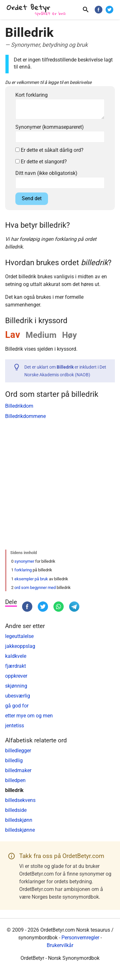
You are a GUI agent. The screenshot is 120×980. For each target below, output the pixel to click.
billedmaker (18, 770)
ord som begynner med (35, 588)
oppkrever (16, 676)
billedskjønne (20, 830)
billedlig (14, 760)
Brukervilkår (60, 945)
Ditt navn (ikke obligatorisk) (46, 173)
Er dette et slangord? (41, 162)
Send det (32, 198)
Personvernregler (80, 938)
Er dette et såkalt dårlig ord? (49, 150)
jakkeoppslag (20, 646)
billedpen (15, 780)
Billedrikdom (19, 406)
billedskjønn (19, 820)
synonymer (24, 561)
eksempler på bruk (31, 579)
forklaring (23, 570)
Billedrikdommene (25, 416)
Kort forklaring (32, 95)
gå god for (17, 706)
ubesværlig (18, 696)
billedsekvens (20, 800)
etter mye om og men (29, 716)
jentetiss (15, 726)
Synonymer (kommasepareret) (50, 127)
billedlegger (18, 751)
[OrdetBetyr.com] (37, 10)
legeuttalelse (19, 636)
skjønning (16, 686)
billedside (16, 810)
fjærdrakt (16, 666)
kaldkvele (16, 656)
